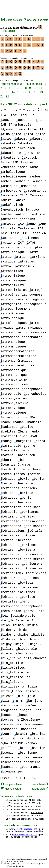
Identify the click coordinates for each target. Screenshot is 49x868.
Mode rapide (9, 31)
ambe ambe (28, 165)
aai (20, 113)
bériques (9, 495)
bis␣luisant (12, 680)
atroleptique (13, 316)
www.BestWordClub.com (25, 832)
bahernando (28, 429)
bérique (26, 491)
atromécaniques (15, 373)
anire (20, 198)
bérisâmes (29, 510)
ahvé (32, 127)
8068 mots (39, 816)
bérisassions (13, 528)
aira (28, 132)
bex (4, 613)
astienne (9, 236)
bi (34, 618)
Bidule (38, 632)
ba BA (28, 415)
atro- (6, 264)
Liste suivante (39, 782)
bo (3, 703)
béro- (26, 599)
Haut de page (39, 786)
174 (34, 776)
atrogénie (35, 297)
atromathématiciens (18, 354)
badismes (9, 425)
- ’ (22, 108)
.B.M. (18, 698)
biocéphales (12, 651)
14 (13, 90)
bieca (34, 637)
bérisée (24, 538)
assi (15, 231)
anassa (37, 193)
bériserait (34, 557)
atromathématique (16, 358)
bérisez (26, 580)
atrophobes (32, 387)
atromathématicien (17, 349)
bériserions (12, 571)
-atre (33, 250)
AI (42, 127)
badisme (34, 420)
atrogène (38, 288)
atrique (8, 259)
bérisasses (11, 524)
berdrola (9, 467)
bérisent (28, 543)
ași (4, 231)
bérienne (25, 481)
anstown (33, 207)
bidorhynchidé (14, 628)
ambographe (11, 188)
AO (21, 221)
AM (15, 160)
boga (13, 703)
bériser (8, 547)
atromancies (35, 330)
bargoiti (23, 439)
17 (30, 90)
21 (8, 94)
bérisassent (33, 519)
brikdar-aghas (24, 741)
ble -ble (26, 694)
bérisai (24, 500)
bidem (32, 623)
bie (22, 637)
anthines (9, 217)
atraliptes (32, 245)
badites (8, 429)
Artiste (8, 226)
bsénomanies (12, 769)
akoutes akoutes (16, 141)
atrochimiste (13, 283)
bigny (6, 642)
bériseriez (32, 566)
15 (19, 90)
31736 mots (35, 801)
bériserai (10, 552)
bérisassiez (35, 524)
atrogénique (35, 302)
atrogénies (11, 302)
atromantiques (14, 344)
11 (41, 85)
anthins (28, 217)
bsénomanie (30, 765)
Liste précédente (11, 782)
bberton (8, 458)
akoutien (27, 146)
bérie (24, 477)
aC (39, 113)
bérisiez (9, 585)
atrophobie (11, 391)
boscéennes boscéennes (22, 722)
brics (18, 736)
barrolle (9, 448)
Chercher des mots (36, 20)
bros (23, 746)
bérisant (9, 514)
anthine (38, 212)
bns (38, 698)
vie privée (20, 859)
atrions (38, 255)
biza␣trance (12, 689)
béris (26, 495)
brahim (21, 732)
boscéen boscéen (16, 713)
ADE (39, 118)
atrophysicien (14, 396)
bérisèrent (32, 562)
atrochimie (25, 264)
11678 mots (37, 810)
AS (40, 226)
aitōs (6, 136)
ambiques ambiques (18, 184)
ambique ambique (30, 179)
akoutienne (11, 151)
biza (32, 684)
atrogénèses (12, 297)
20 (2, 94)
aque (31, 221)
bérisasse (10, 519)
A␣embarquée (20, 122)
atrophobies (35, 391)
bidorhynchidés (15, 632)
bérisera (27, 547)
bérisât (35, 528)
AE (3, 122)
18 (36, 90)
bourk (6, 732)
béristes (9, 599)
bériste (28, 595)
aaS (30, 113)
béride (34, 472)
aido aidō (11, 132)
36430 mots (34, 807)
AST (26, 231)
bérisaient (11, 505)
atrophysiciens (15, 401)
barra (39, 439)
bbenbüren (26, 453)
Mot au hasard (11, 786)
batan (26, 448)
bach (5, 420)
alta (5, 160)
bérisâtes (10, 533)
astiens (8, 240)
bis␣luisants (13, 684)
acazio (7, 118)
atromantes (32, 335)
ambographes (35, 188)
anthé (6, 212)
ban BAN (28, 434)
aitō (40, 132)
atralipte (10, 245)
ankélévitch (12, 203)
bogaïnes (9, 708)
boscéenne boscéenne (20, 717)
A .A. (7, 113)
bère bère (30, 467)
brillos (8, 746)
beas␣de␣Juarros (16, 462)
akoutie (8, 146)
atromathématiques (17, 363)
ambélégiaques (14, 174)
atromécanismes (15, 382)
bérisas (28, 514)
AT (21, 240)
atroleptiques (14, 321)
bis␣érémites (13, 665)
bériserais (11, 557)
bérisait (9, 510)
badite (27, 425)
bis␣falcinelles (15, 675)
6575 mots (37, 813)
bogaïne (28, 703)
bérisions (29, 585)
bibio (18, 623)
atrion (21, 255)
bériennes (10, 486)
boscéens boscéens (18, 727)
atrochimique (13, 273)
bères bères (13, 472)
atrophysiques (14, 410)
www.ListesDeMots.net (25, 827)
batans (7, 453)
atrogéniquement (15, 306)
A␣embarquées (13, 127)
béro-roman (11, 609)
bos (38, 708)
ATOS (31, 240)
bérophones (32, 604)
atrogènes (10, 292)
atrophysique (13, 406)
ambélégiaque (13, 170)
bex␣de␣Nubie (23, 613)
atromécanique (14, 368)
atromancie (11, 330)
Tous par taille (33, 81)
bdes (23, 458)
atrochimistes (14, 288)
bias (5, 623)
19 (41, 90)
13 (8, 90)
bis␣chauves (35, 656)
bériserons (36, 571)
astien (39, 231)
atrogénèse (32, 292)
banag (6, 439)
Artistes (27, 226)
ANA (24, 193)
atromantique (13, 340)
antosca (8, 221)
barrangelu (11, 443)
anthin (21, 212)
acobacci (25, 118)
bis (29, 651)
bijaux (35, 642)
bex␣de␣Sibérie (15, 618)
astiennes (29, 236)
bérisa (7, 500)
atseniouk (10, 415)
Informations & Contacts (15, 864)
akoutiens (10, 155)
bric (5, 736)
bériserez (10, 566)
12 (2, 90)
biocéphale (27, 647)
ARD (42, 221)
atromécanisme (14, 377)
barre (29, 443)
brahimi (38, 732)
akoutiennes (35, 151)
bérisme (8, 590)
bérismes (27, 590)
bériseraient (34, 552)
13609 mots (35, 798)
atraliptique (13, 250)
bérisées (9, 543)
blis (5, 698)
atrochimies (12, 269)
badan (18, 420)
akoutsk (29, 155)
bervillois (34, 609)
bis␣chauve (11, 656)
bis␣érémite (12, 661)
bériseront (11, 576)
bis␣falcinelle (15, 670)
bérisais (32, 505)
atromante (10, 335)
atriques (27, 259)
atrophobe (10, 387)
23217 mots (37, 804)
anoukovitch (12, 207)
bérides (8, 477)
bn (29, 698)
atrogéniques (13, 311)
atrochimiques (14, 278)
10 (35, 85)
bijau (20, 642)
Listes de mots (11, 20)
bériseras (10, 562)
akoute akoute (28, 136)
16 (24, 90)
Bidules (8, 637)
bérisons (9, 595)
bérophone (10, 604)
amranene (9, 193)
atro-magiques (29, 325)
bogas (26, 708)
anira (6, 198)
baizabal (9, 434)
